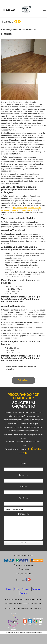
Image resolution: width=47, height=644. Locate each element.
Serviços (26, 589)
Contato (24, 593)
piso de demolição (20, 208)
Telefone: (24, 498)
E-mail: (24, 486)
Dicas (17, 589)
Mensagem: (24, 514)
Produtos (36, 589)
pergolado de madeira (10, 210)
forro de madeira (25, 210)
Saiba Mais (23, 380)
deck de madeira (34, 208)
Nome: (24, 464)
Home (9, 589)
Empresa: (23, 475)
